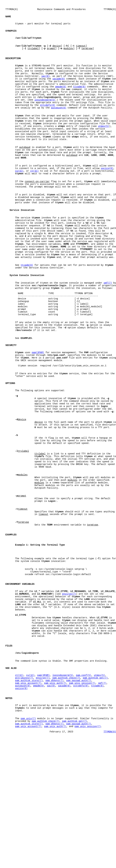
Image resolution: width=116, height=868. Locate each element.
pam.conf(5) (83, 792)
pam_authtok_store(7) (29, 798)
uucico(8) (107, 197)
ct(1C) (34, 200)
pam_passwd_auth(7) (79, 798)
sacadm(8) (59, 90)
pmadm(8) (61, 100)
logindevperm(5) (45, 115)
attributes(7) (24, 795)
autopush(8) (59, 125)
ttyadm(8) (79, 100)
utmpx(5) (104, 147)
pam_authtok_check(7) (66, 795)
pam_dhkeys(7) (55, 798)
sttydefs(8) (48, 122)
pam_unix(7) (28, 842)
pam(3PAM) (38, 413)
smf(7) (108, 331)
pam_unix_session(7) (82, 801)
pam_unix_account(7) (28, 801)
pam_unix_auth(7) (55, 801)
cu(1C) (19, 200)
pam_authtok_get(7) (95, 795)
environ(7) (69, 696)
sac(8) (45, 87)
